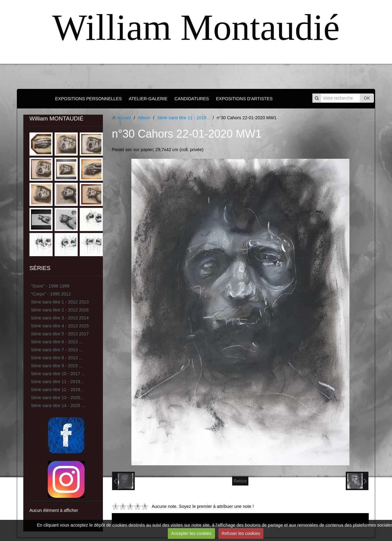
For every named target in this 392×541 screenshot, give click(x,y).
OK (367, 98)
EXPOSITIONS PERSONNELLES (89, 99)
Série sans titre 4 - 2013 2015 (60, 326)
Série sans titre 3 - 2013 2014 (60, 318)
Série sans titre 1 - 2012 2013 (60, 302)
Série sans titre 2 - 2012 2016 (60, 310)
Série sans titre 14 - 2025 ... (58, 406)
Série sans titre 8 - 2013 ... (57, 358)
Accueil (124, 118)
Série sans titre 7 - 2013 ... (57, 350)
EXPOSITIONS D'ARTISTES (244, 99)
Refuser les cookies (241, 533)
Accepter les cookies (191, 533)
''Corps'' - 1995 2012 (51, 294)
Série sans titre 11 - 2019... (57, 382)
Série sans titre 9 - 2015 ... (57, 366)
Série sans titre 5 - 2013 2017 (60, 334)
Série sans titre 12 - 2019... (57, 390)
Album (144, 118)
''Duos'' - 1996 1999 (50, 286)
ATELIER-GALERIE (148, 99)
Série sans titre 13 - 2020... (57, 398)
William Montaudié (196, 27)
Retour (240, 481)
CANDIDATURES (192, 99)
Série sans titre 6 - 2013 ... (57, 342)
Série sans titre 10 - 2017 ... (58, 374)
